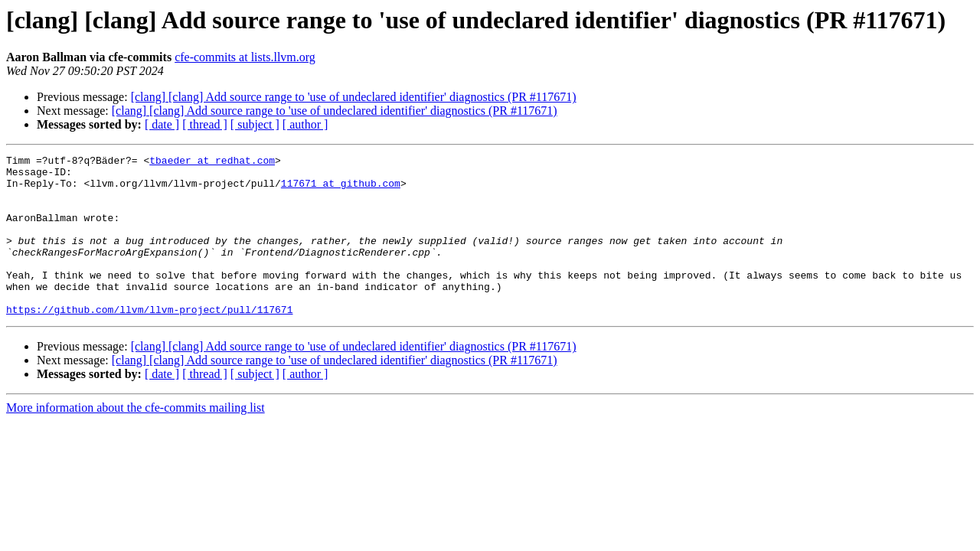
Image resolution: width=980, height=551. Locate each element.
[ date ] (162, 124)
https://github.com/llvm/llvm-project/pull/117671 (149, 341)
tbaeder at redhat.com (212, 162)
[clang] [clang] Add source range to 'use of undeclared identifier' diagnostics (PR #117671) (354, 97)
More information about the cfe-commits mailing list (136, 440)
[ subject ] (255, 124)
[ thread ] (205, 124)
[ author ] (305, 124)
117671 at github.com (341, 190)
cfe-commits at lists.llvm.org (245, 57)
